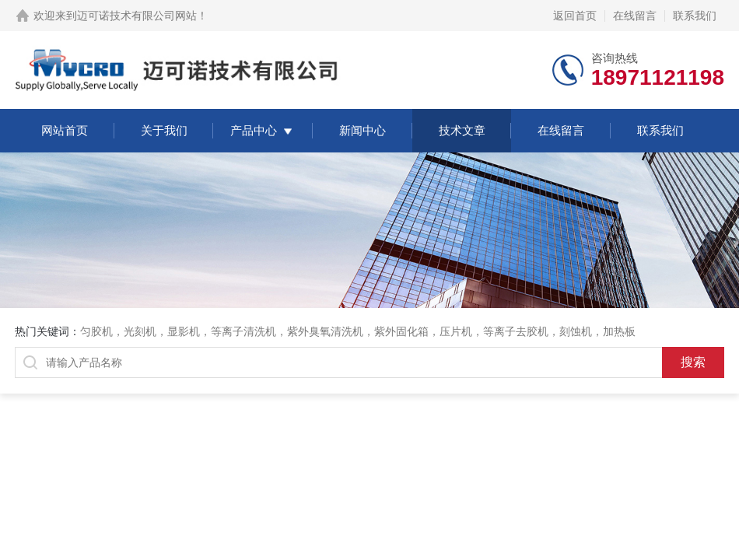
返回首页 (575, 16)
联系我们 (695, 16)
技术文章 (462, 130)
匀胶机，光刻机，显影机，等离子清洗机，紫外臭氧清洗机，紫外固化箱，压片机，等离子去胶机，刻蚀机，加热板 (358, 331)
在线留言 (635, 16)
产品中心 (254, 130)
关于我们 (164, 130)
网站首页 (65, 130)
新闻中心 (362, 130)
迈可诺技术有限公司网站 (137, 16)
